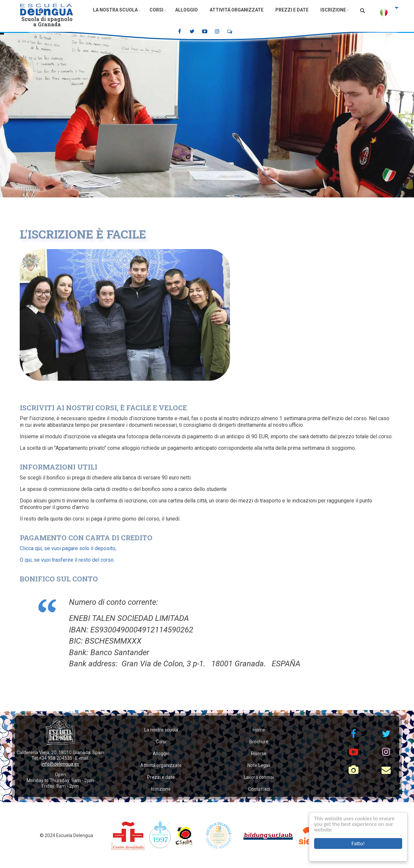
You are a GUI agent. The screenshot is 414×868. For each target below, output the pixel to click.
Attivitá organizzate (237, 10)
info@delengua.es (60, 764)
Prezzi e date (292, 10)
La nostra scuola (115, 10)
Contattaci (259, 789)
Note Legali (259, 765)
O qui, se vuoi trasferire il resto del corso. (67, 560)
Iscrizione (333, 10)
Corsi (156, 10)
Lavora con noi (259, 777)
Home (259, 730)
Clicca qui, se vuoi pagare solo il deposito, (68, 548)
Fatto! (358, 843)
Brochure (259, 742)
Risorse (259, 753)
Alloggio (186, 10)
